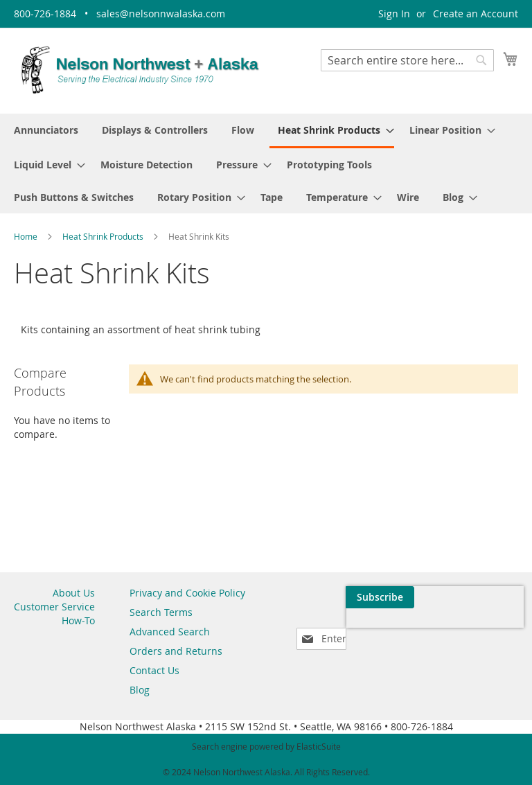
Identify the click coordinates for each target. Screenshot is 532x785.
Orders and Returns (176, 651)
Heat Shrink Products (104, 236)
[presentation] (387, 629)
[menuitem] (46, 130)
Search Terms (161, 612)
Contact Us (154, 670)
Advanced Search (170, 632)
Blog (140, 690)
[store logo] (140, 70)
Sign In (394, 14)
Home (27, 236)
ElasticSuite (319, 746)
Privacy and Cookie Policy (187, 593)
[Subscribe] (484, 597)
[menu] (266, 164)
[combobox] (407, 60)
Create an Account (476, 14)
